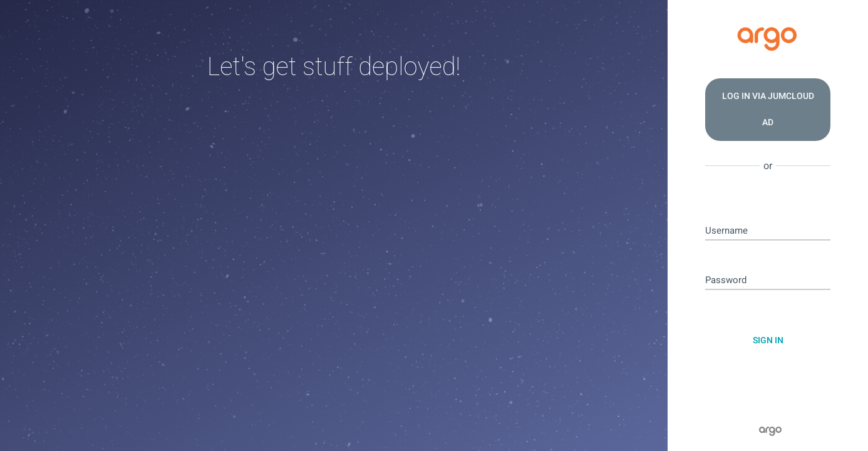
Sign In (768, 340)
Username (726, 231)
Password (726, 280)
